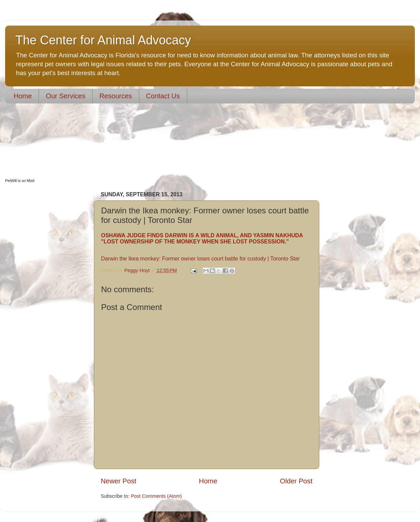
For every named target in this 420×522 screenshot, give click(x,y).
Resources (116, 96)
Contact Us (163, 96)
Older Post (296, 481)
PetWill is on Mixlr (20, 181)
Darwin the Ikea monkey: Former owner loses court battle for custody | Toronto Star (200, 259)
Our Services (66, 96)
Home (23, 96)
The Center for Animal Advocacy (103, 40)
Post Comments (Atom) (156, 496)
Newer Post (118, 481)
